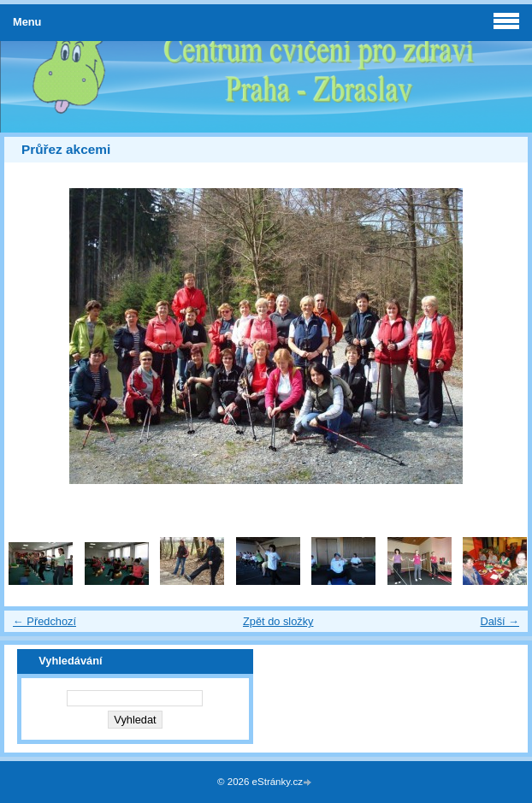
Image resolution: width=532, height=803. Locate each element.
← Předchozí (44, 621)
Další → (499, 621)
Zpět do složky (278, 621)
